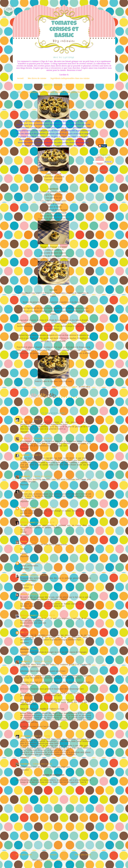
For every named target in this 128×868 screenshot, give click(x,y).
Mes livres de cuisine (37, 78)
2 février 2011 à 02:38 (45, 522)
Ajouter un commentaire (53, 775)
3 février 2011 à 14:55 (42, 764)
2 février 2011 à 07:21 (46, 615)
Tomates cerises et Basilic (64, 30)
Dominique (25, 419)
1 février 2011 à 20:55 (40, 455)
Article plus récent (24, 855)
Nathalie (24, 575)
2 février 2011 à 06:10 (38, 563)
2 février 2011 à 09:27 (39, 649)
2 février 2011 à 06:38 (38, 575)
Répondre (25, 432)
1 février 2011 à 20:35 (40, 419)
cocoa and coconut (29, 508)
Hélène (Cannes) (28, 522)
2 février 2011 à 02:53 (37, 541)
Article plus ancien (83, 855)
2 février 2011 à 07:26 (34, 632)
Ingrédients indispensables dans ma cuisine (70, 78)
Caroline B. (25, 438)
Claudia (24, 541)
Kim (22, 632)
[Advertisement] (53, 839)
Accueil (20, 78)
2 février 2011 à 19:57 (42, 661)
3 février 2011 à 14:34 (40, 736)
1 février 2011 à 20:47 (42, 438)
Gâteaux (88, 389)
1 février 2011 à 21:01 (42, 476)
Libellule (24, 491)
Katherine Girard (28, 615)
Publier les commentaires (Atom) (60, 860)
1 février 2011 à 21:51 (38, 491)
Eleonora (24, 563)
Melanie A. (25, 594)
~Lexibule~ (25, 455)
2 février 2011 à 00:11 (47, 508)
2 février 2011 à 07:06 (40, 594)
